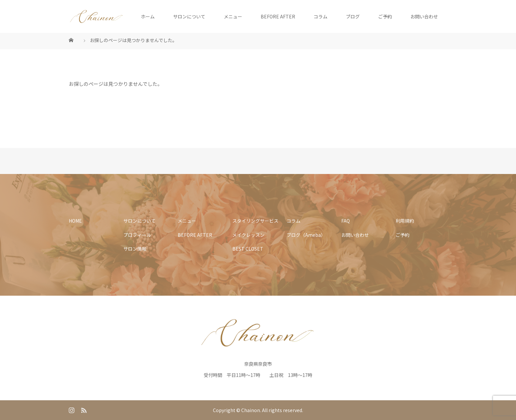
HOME (75, 221)
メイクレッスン (248, 235)
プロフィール (137, 235)
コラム (321, 16)
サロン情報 (135, 249)
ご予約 (385, 16)
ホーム (148, 16)
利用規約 (405, 221)
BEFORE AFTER (278, 16)
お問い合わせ (424, 16)
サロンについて (189, 16)
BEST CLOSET (248, 249)
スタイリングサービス (255, 221)
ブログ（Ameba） (306, 235)
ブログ (353, 16)
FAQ (346, 221)
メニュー (233, 16)
